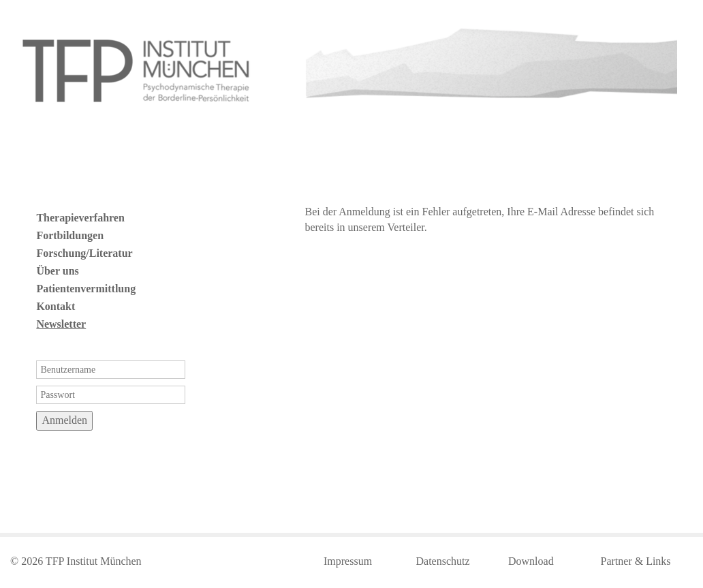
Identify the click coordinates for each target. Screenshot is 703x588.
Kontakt (56, 306)
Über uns (57, 271)
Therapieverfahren (80, 218)
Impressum (348, 561)
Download (531, 561)
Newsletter (61, 324)
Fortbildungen (70, 235)
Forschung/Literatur (84, 253)
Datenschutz (443, 561)
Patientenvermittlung (86, 289)
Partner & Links (636, 561)
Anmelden (64, 420)
